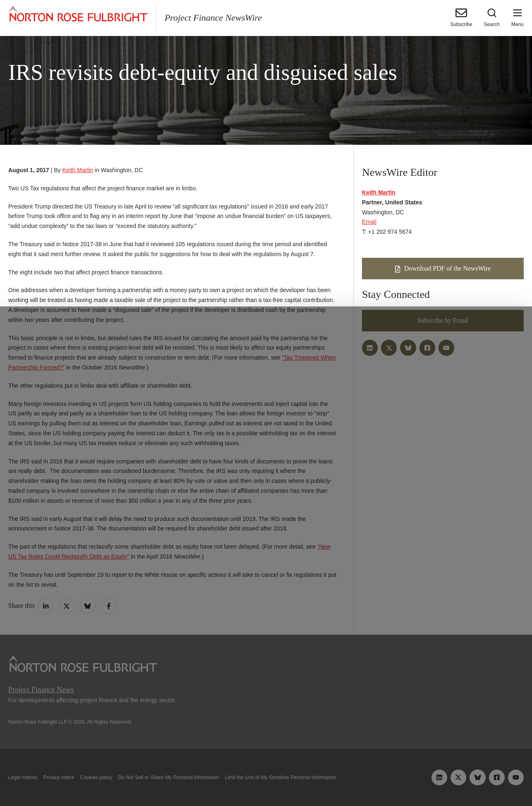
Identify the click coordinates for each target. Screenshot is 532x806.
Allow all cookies (165, 780)
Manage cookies (266, 780)
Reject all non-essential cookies (371, 780)
